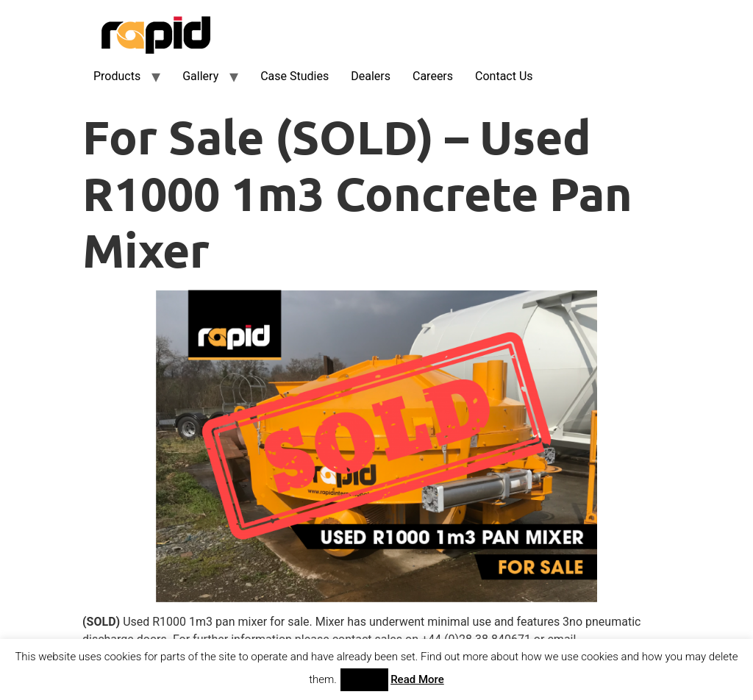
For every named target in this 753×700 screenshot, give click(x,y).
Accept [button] (364, 680)
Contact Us (504, 76)
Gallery (200, 76)
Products (117, 76)
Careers (433, 76)
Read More (417, 679)
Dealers (371, 76)
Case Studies (295, 76)
